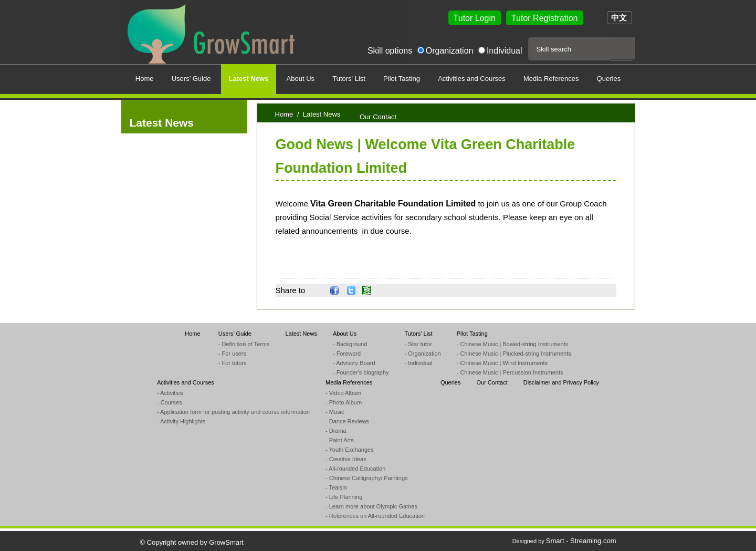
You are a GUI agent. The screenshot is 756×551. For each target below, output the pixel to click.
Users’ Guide (235, 334)
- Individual (419, 363)
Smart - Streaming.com (581, 541)
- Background (350, 344)
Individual (505, 51)
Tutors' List (419, 334)
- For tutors (233, 363)
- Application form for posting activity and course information (233, 412)
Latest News (301, 334)
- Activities (170, 393)
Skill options (390, 51)
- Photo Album (344, 402)
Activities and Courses (186, 382)
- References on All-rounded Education (375, 516)
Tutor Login (475, 18)
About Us (345, 334)
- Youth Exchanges (350, 450)
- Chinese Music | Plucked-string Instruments (514, 354)
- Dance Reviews (347, 421)
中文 (619, 18)
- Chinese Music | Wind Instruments (502, 363)
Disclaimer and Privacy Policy (561, 382)
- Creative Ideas (346, 459)
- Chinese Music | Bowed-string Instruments (513, 344)
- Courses (170, 402)
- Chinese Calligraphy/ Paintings (367, 478)
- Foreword (347, 354)
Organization (450, 51)
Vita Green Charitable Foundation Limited (393, 204)
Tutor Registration (545, 18)
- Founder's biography (361, 372)
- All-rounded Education (355, 469)
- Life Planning (344, 497)
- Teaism (336, 487)
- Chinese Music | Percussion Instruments (510, 372)
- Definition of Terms (244, 344)
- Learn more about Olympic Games (371, 506)
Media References (349, 382)
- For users (232, 354)
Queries (451, 382)
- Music (335, 412)
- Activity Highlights (181, 421)
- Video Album (343, 393)
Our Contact (492, 382)
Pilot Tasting (472, 334)
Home (284, 114)
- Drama (336, 431)
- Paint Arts (340, 440)
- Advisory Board (354, 363)
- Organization (423, 354)
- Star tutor (418, 344)
